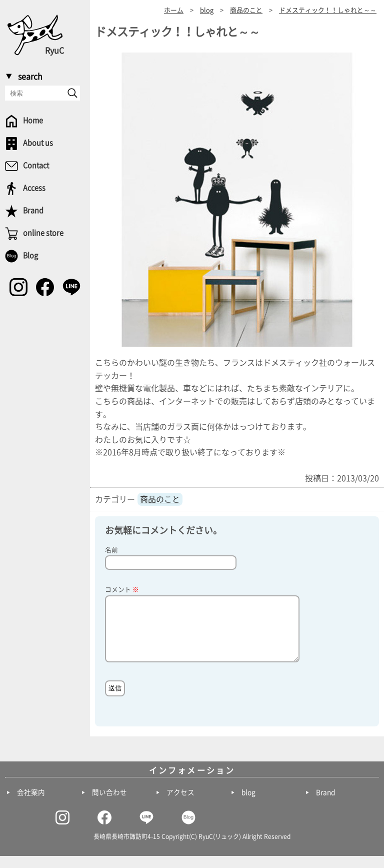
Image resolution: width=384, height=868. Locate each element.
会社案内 (31, 804)
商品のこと (160, 499)
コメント (122, 590)
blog (248, 804)
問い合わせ (109, 804)
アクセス (180, 804)
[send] (72, 93)
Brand (325, 804)
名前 (111, 550)
